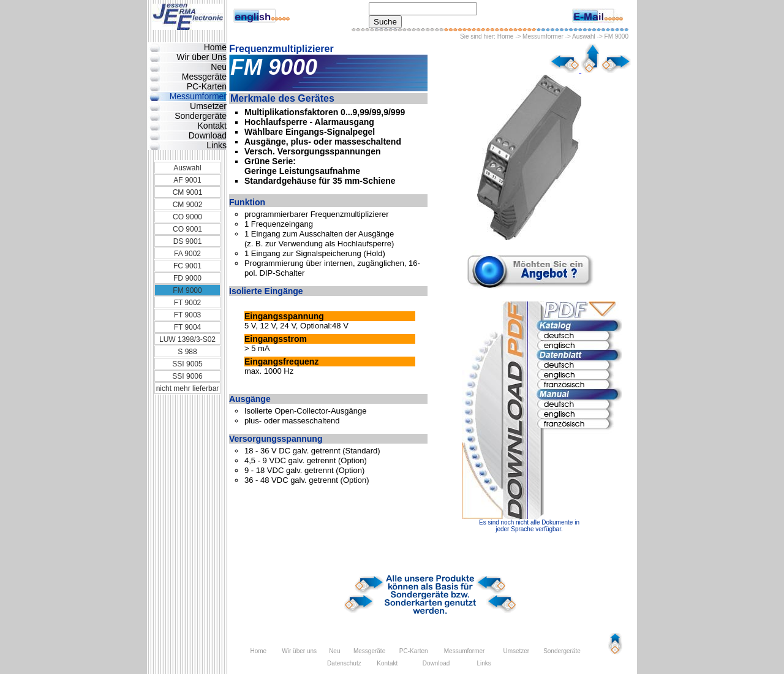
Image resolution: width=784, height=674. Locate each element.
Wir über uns (299, 651)
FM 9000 (187, 290)
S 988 (187, 352)
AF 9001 (187, 180)
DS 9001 (188, 241)
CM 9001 (188, 192)
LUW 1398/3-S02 (187, 339)
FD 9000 (187, 278)
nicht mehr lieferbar (188, 388)
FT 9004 (187, 327)
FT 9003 (187, 315)
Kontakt (212, 126)
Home (506, 36)
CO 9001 (187, 229)
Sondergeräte (201, 116)
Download (208, 135)
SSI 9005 (187, 364)
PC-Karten (207, 86)
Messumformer (543, 36)
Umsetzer (208, 106)
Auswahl (584, 36)
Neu (219, 67)
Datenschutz (344, 663)
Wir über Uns (202, 57)
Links (217, 145)
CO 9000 (187, 217)
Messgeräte (204, 77)
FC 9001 (187, 266)
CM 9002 (188, 205)
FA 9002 (187, 254)
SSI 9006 (187, 376)
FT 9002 (187, 303)
